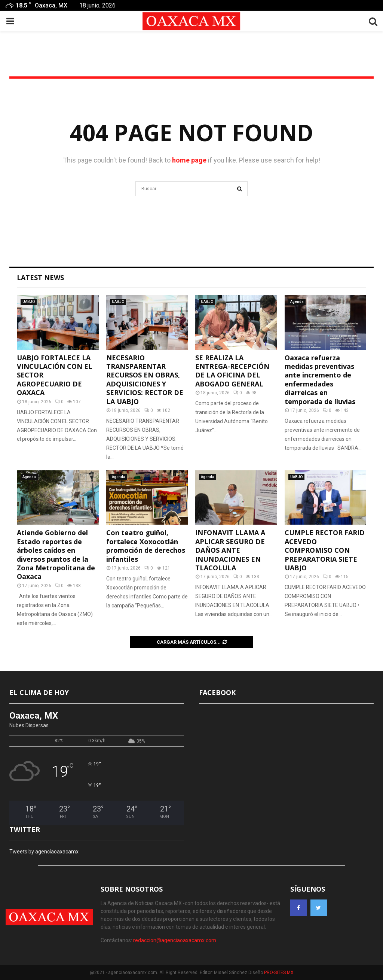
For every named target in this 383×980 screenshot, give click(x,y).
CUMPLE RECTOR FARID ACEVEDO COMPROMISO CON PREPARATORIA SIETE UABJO (325, 550)
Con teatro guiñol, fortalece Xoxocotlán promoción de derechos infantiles (146, 546)
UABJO (29, 302)
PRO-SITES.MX (279, 973)
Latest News (40, 277)
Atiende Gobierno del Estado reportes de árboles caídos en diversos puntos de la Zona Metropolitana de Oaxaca (56, 554)
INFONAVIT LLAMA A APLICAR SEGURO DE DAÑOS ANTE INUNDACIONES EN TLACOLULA (230, 550)
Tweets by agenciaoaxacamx (44, 852)
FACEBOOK (217, 692)
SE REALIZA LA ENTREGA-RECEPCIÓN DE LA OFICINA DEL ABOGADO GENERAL (232, 371)
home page (189, 160)
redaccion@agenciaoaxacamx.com (175, 940)
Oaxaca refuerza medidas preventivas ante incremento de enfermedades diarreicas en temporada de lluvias (320, 380)
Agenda (297, 302)
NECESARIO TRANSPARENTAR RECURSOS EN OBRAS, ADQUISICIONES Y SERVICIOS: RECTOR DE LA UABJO (145, 380)
